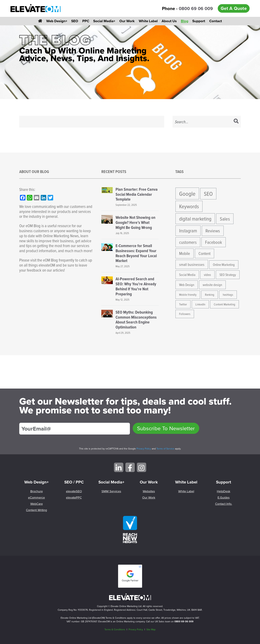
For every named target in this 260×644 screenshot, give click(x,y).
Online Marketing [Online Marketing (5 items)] (224, 265)
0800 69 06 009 (196, 9)
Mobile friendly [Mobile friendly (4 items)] (188, 295)
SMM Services (111, 491)
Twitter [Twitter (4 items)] (183, 304)
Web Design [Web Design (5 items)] (187, 285)
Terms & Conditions (115, 629)
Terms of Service (165, 449)
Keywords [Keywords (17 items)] (189, 206)
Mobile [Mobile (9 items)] (185, 253)
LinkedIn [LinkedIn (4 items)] (200, 304)
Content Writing (36, 510)
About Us (169, 21)
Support (199, 21)
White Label (148, 21)
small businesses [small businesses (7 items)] (192, 264)
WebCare (37, 504)
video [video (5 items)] (207, 275)
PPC (86, 21)
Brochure (37, 491)
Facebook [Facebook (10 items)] (214, 242)
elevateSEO (74, 491)
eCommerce (36, 497)
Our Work (127, 21)
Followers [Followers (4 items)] (185, 314)
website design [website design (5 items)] (212, 285)
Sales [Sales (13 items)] (225, 219)
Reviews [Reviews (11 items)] (213, 231)
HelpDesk (224, 491)
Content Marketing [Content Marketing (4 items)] (224, 304)
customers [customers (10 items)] (188, 242)
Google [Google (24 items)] (187, 193)
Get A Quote (234, 8)
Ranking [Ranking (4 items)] (210, 295)
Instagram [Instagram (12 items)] (188, 231)
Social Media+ (104, 21)
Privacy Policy (144, 449)
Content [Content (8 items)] (204, 253)
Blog (185, 21)
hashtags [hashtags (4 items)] (228, 295)
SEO (75, 21)
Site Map (151, 629)
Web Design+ (57, 21)
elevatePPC (74, 497)
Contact (216, 21)
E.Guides (224, 497)
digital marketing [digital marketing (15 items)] (195, 219)
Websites (149, 491)
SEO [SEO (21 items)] (208, 194)
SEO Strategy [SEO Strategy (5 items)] (228, 275)
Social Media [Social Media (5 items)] (187, 275)
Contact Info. (224, 504)
